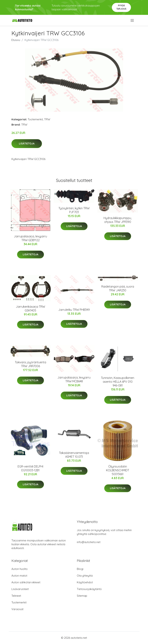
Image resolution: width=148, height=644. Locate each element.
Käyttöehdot (85, 582)
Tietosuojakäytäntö (89, 589)
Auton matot (19, 576)
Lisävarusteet (20, 589)
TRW (47, 119)
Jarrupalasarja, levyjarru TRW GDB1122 (30, 238)
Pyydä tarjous (121, 7)
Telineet (16, 596)
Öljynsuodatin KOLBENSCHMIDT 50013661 (118, 470)
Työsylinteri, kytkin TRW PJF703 (74, 210)
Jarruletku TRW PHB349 (74, 310)
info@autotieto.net (89, 542)
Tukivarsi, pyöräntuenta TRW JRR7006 (31, 364)
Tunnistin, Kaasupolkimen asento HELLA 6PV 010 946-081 (118, 382)
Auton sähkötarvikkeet (26, 582)
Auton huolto (20, 569)
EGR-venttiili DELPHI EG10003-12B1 (30, 468)
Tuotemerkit (35, 119)
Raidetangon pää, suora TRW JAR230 (118, 288)
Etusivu (16, 40)
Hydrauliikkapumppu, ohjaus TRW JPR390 (118, 220)
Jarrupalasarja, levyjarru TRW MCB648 (74, 379)
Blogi (80, 569)
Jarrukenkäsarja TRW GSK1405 (30, 309)
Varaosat (17, 609)
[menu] (132, 20)
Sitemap (82, 596)
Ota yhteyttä (85, 576)
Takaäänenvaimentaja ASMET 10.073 (74, 455)
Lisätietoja (27, 144)
